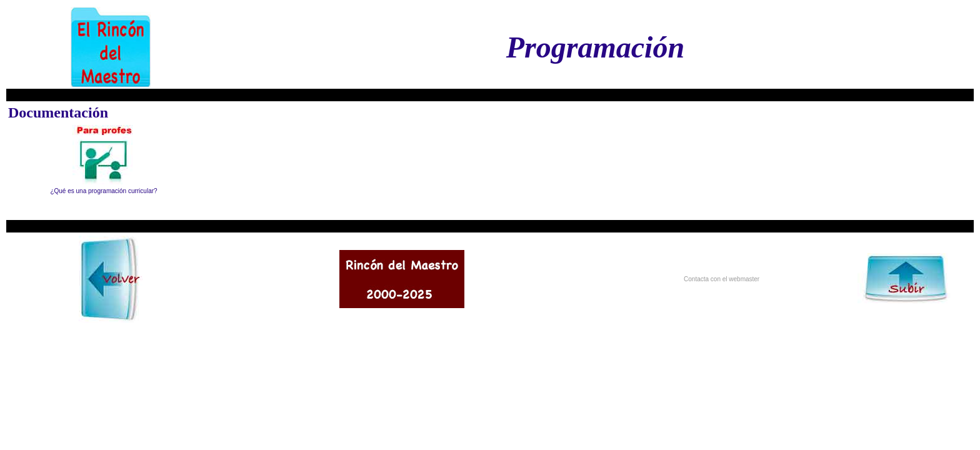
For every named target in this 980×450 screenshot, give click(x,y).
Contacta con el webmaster (722, 279)
